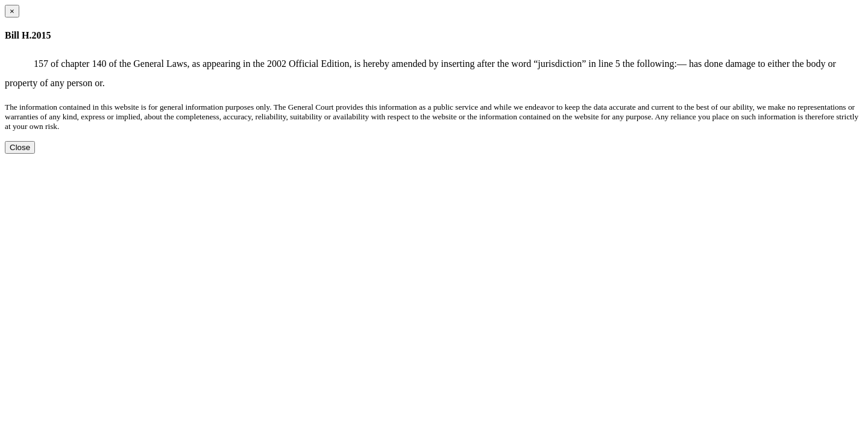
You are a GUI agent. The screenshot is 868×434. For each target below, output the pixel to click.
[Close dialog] (12, 11)
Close (20, 147)
